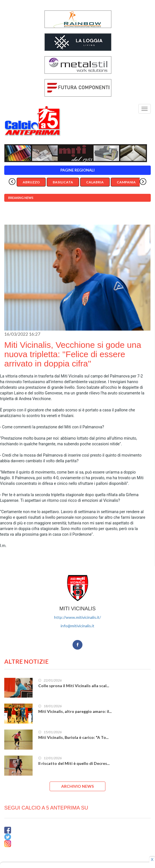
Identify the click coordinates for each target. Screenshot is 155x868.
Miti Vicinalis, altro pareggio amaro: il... (75, 711)
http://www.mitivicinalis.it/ (77, 617)
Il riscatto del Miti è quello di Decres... (74, 763)
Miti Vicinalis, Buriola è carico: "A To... (73, 737)
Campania (126, 182)
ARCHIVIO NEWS (77, 786)
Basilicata (63, 182)
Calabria (95, 182)
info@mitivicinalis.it (77, 626)
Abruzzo (31, 182)
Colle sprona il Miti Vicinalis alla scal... (74, 686)
